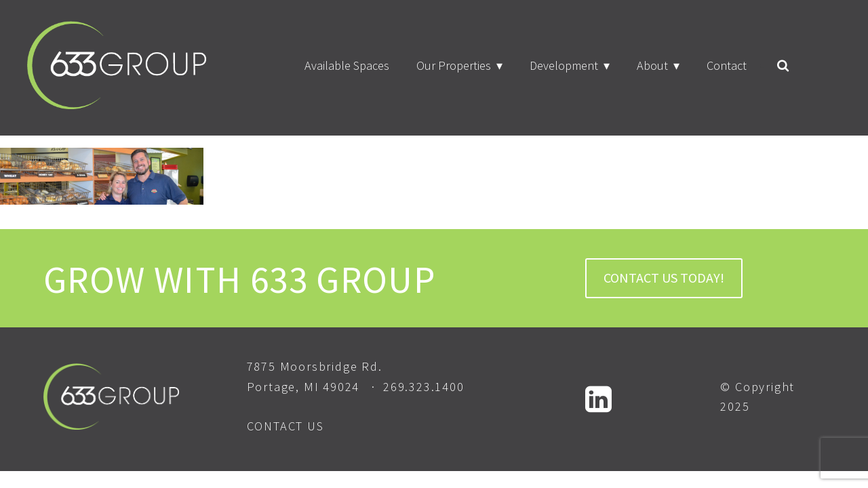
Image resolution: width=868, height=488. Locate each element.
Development (564, 65)
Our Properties (454, 65)
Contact (727, 65)
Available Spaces (347, 65)
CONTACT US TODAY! (664, 278)
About (652, 65)
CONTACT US (285, 426)
